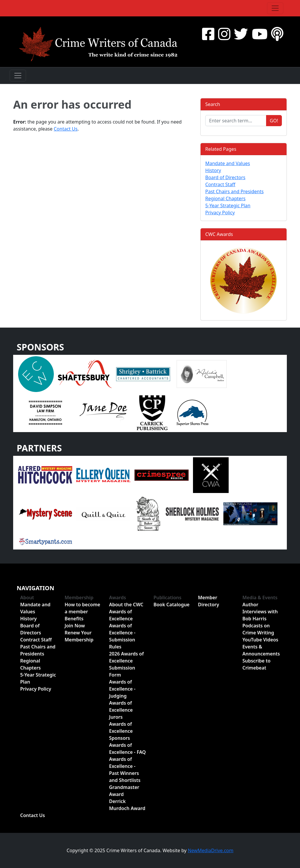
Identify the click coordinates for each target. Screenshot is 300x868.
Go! (274, 121)
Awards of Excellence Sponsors (121, 731)
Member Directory (208, 601)
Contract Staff (220, 184)
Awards (118, 598)
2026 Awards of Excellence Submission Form (126, 664)
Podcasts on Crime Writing (258, 629)
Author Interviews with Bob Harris (260, 612)
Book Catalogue (171, 605)
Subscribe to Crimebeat (256, 664)
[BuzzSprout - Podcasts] (277, 34)
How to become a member (82, 608)
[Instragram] (224, 34)
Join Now (75, 626)
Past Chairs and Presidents (235, 191)
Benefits (74, 619)
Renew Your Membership (79, 636)
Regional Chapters (225, 198)
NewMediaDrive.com (211, 850)
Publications (168, 598)
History (213, 170)
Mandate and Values (228, 163)
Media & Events (260, 598)
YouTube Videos (260, 640)
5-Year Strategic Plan (228, 206)
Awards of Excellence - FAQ (127, 749)
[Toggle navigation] (275, 8)
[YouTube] (260, 34)
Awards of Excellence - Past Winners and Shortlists (125, 770)
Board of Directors (225, 177)
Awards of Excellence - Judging (122, 689)
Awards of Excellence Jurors (121, 710)
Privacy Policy (220, 213)
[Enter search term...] (236, 121)
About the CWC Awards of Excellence (126, 612)
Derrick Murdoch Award (127, 805)
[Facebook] (208, 34)
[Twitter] (241, 34)
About (27, 598)
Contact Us (66, 129)
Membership (79, 598)
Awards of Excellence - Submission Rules (122, 636)
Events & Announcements (261, 650)
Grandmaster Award (124, 791)
